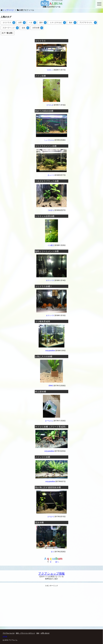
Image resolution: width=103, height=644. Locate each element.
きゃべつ (51, 175)
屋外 (43, 23)
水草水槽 (38, 28)
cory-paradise (50, 351)
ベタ (33, 23)
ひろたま (50, 105)
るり (52, 552)
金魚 (25, 28)
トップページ (8, 10)
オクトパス (50, 280)
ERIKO (51, 386)
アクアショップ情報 (51, 574)
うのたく (50, 70)
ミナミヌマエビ (58, 23)
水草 (22, 23)
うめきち (51, 210)
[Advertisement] (51, 607)
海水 (73, 23)
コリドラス (9, 23)
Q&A (38, 633)
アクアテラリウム (88, 23)
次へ (57, 562)
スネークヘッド (11, 28)
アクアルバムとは (9, 633)
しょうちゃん (49, 140)
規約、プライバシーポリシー (25, 633)
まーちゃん (49, 421)
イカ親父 (51, 245)
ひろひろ (51, 517)
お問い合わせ (45, 633)
